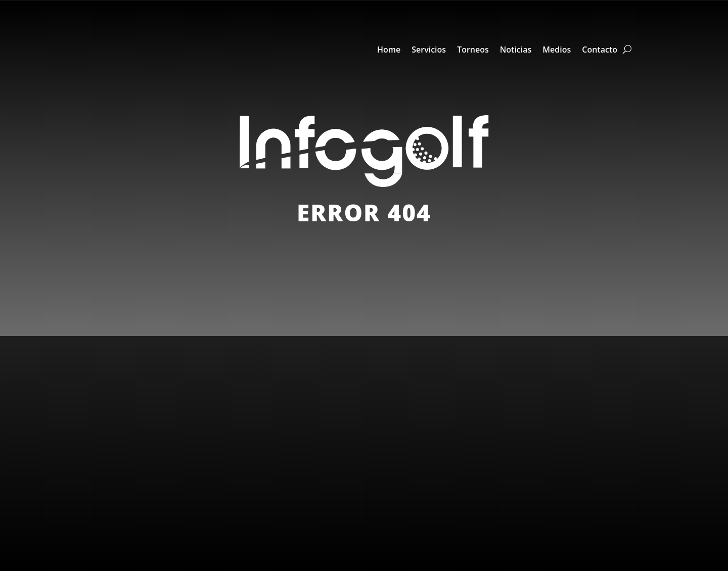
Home (389, 50)
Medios (557, 50)
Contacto (600, 50)
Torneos (473, 50)
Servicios (429, 50)
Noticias (516, 50)
